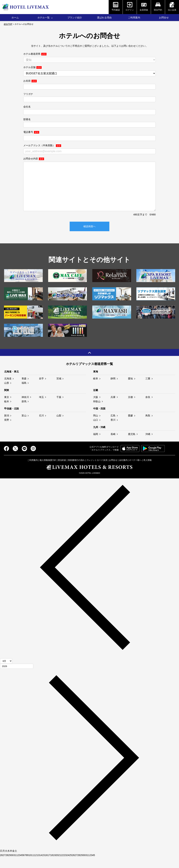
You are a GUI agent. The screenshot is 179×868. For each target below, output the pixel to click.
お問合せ (164, 18)
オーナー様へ (135, 471)
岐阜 (96, 389)
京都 (130, 408)
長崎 (113, 445)
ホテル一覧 (44, 18)
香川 (113, 430)
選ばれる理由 (104, 18)
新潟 (7, 426)
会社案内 (123, 471)
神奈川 (25, 408)
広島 (113, 426)
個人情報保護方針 (48, 471)
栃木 (7, 412)
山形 (7, 393)
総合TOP (8, 24)
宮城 (59, 389)
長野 (7, 430)
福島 (24, 393)
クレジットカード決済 (97, 471)
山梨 (59, 426)
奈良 (148, 408)
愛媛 (130, 426)
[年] (17, 677)
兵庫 (113, 408)
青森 (24, 389)
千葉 (59, 408)
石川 (41, 426)
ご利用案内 (134, 18)
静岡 (113, 389)
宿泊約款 (62, 471)
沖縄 (148, 445)
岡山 (96, 426)
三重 (148, 389)
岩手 (41, 389)
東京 (7, 408)
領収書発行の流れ (76, 471)
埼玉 (41, 408)
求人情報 (147, 471)
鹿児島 (132, 445)
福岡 (96, 445)
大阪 (96, 408)
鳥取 (148, 426)
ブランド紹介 (75, 18)
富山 (24, 426)
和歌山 (97, 412)
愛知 (130, 389)
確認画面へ (89, 237)
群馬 (24, 412)
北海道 (8, 389)
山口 (96, 430)
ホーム (15, 18)
